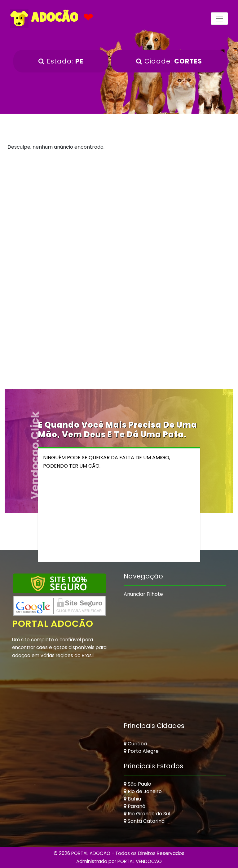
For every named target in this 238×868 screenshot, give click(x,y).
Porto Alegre (141, 751)
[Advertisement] (119, 209)
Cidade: (169, 61)
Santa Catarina (144, 821)
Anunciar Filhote (143, 594)
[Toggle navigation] (219, 19)
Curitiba (135, 744)
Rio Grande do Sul (147, 814)
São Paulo (137, 784)
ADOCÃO (44, 19)
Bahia (132, 799)
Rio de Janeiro (143, 791)
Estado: (61, 61)
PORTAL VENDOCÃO (140, 861)
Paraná (134, 806)
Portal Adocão (53, 624)
